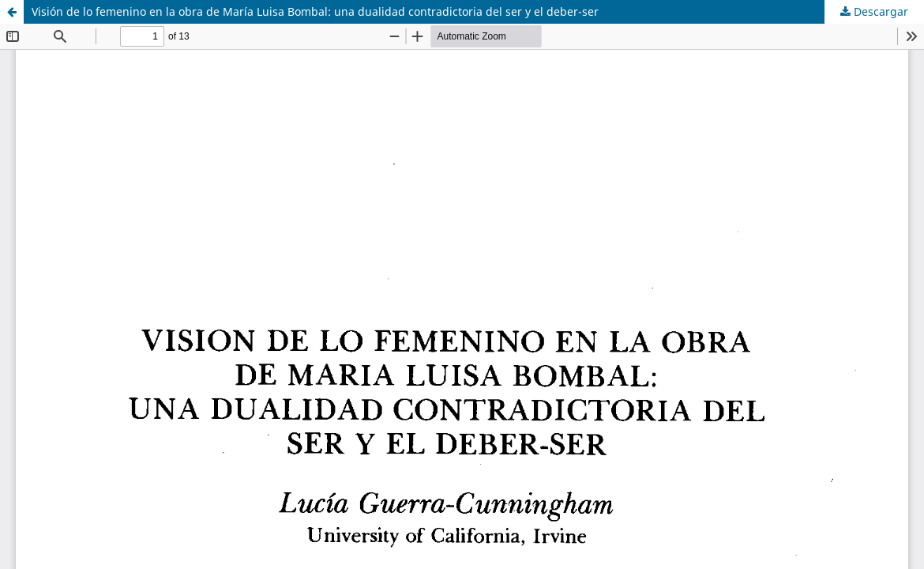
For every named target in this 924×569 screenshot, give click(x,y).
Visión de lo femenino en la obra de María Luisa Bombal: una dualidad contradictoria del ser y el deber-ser (315, 11)
